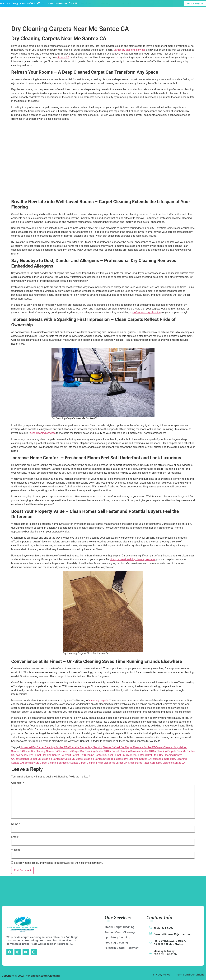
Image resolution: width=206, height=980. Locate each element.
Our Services (83, 15)
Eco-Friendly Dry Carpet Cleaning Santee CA (39, 755)
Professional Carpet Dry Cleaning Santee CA (39, 759)
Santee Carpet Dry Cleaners (122, 763)
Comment (18, 783)
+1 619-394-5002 (164, 928)
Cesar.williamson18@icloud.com (173, 934)
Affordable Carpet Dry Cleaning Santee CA (91, 747)
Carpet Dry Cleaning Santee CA (40, 751)
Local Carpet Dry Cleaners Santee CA (127, 755)
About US (59, 15)
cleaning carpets (99, 700)
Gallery (106, 15)
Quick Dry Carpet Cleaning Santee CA (85, 759)
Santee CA (63, 58)
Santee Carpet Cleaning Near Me (89, 763)
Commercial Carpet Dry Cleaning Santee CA (83, 751)
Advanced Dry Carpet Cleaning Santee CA (44, 747)
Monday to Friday (164, 951)
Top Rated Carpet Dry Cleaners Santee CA (161, 763)
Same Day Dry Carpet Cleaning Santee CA (47, 763)
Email (15, 837)
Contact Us (127, 15)
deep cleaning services (43, 433)
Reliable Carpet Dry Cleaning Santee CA (129, 759)
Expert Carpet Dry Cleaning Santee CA (85, 755)
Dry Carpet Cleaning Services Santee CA (130, 751)
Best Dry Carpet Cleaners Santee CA (135, 747)
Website (16, 850)
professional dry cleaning (146, 312)
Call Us (193, 12)
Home (40, 15)
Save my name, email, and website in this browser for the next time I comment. (58, 863)
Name (16, 824)
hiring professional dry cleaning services (132, 559)
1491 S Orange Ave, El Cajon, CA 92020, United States (170, 943)
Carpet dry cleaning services (129, 50)
